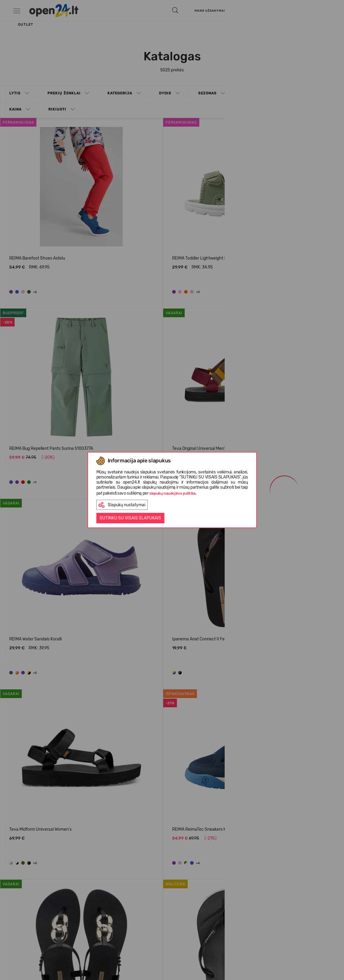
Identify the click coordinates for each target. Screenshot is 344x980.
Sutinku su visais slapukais (130, 518)
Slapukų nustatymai (122, 505)
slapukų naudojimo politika (172, 493)
